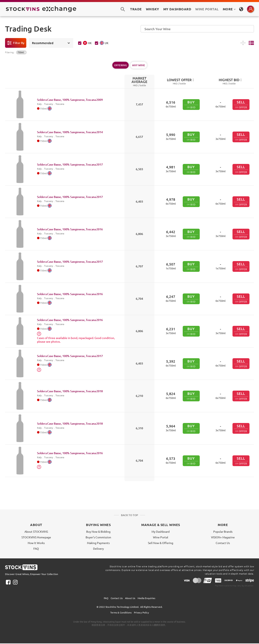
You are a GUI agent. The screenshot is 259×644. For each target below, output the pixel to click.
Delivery (98, 548)
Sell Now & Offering (161, 543)
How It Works (36, 543)
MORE (229, 9)
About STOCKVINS (36, 531)
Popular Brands (223, 531)
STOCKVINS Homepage (36, 537)
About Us (130, 598)
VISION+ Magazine (223, 537)
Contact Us (223, 543)
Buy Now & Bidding (98, 531)
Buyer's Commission (98, 537)
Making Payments (98, 543)
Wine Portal (207, 9)
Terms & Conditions (121, 612)
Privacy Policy (141, 612)
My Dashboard (161, 531)
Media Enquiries (146, 598)
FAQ (36, 548)
